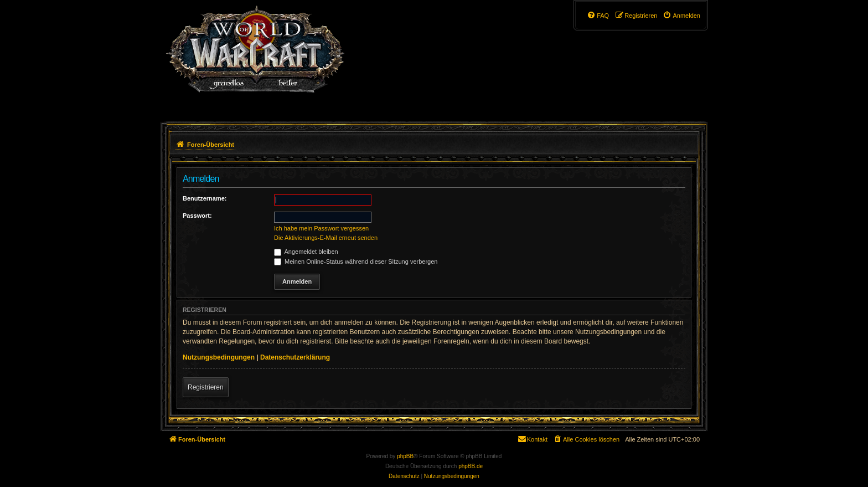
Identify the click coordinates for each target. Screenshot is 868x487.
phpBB (405, 456)
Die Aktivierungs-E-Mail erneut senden (326, 238)
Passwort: (197, 216)
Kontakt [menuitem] (532, 439)
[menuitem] (681, 16)
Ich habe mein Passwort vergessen (321, 228)
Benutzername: (205, 198)
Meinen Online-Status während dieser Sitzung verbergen (356, 262)
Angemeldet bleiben (306, 252)
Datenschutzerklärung (295, 357)
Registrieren (206, 387)
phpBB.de (471, 466)
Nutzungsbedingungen (219, 357)
